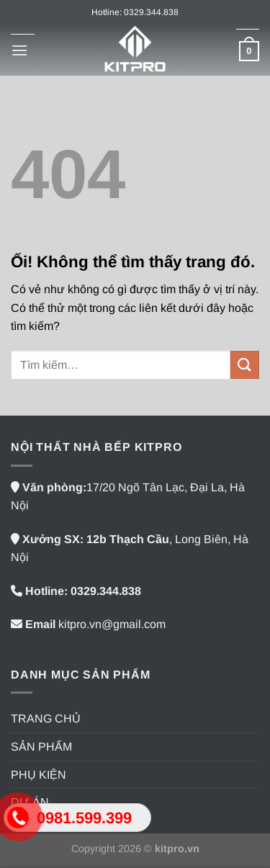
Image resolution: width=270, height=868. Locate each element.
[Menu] (19, 50)
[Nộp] (245, 365)
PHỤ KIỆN (39, 775)
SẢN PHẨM (41, 747)
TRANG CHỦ (46, 719)
